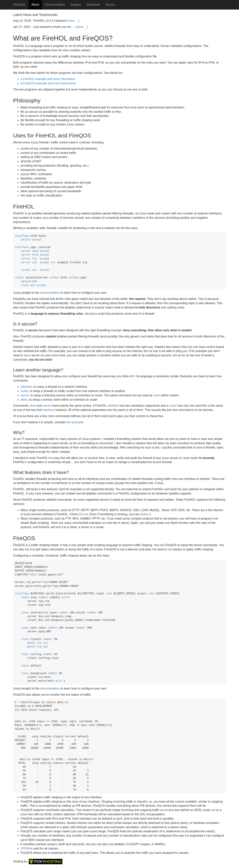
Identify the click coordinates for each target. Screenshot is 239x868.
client (26, 270)
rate (109, 594)
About (35, 5)
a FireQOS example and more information (48, 83)
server (26, 251)
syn (45, 643)
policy (26, 240)
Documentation (55, 5)
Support (76, 5)
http (35, 255)
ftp (34, 259)
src (53, 262)
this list (83, 514)
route (25, 285)
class (25, 597)
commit (43, 597)
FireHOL (19, 5)
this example (75, 422)
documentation (50, 293)
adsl (34, 575)
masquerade (29, 281)
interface (22, 236)
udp (45, 582)
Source (110, 5)
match (31, 643)
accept (37, 240)
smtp (35, 251)
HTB (24, 848)
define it (145, 514)
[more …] (73, 21)
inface (54, 278)
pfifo (66, 597)
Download (93, 5)
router (20, 278)
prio (59, 681)
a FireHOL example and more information (48, 79)
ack (45, 647)
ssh (34, 262)
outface (74, 278)
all (34, 270)
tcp (39, 643)
